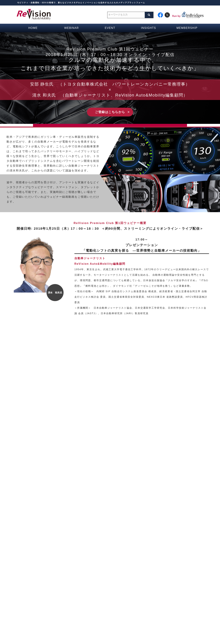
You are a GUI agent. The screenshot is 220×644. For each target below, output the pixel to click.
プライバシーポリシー (143, 633)
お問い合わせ (87, 633)
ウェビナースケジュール (90, 594)
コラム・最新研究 (152, 594)
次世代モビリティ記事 (154, 616)
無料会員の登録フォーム (90, 611)
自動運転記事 (149, 605)
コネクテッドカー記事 (154, 611)
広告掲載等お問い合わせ (112, 633)
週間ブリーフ (149, 589)
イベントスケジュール (89, 600)
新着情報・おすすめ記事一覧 (158, 600)
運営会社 (70, 633)
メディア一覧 (84, 605)
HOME (80, 589)
